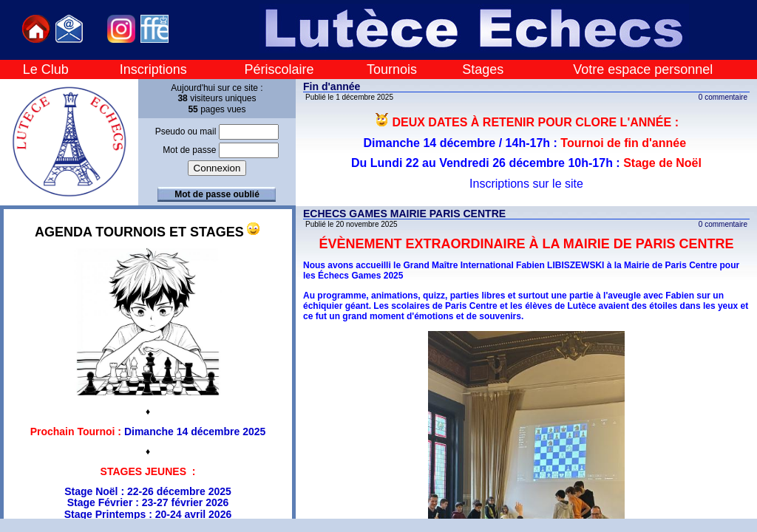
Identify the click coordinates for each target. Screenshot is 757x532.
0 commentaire (723, 97)
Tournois (392, 69)
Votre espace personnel (643, 69)
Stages (483, 69)
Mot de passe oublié (217, 194)
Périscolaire (279, 69)
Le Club (46, 69)
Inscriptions (153, 69)
